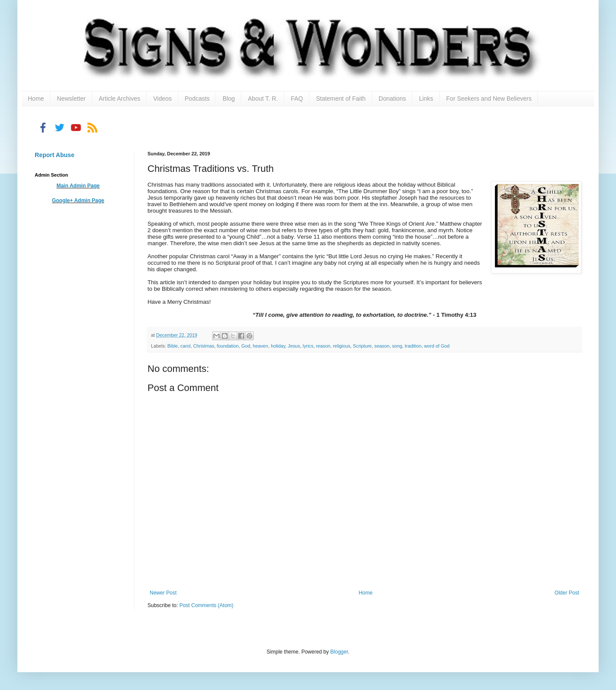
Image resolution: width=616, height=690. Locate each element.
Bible (173, 346)
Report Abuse (54, 155)
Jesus (294, 346)
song (397, 346)
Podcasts (197, 99)
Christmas (204, 346)
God (246, 346)
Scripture (362, 346)
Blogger (339, 652)
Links (426, 99)
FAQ (297, 99)
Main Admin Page (78, 186)
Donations (392, 99)
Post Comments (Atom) (206, 605)
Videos (162, 99)
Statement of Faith (341, 99)
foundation (228, 346)
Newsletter (71, 99)
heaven (260, 346)
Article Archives (120, 99)
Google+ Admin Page (78, 200)
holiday (278, 346)
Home (36, 99)
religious (341, 346)
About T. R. (263, 99)
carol (185, 346)
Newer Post (163, 593)
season (382, 346)
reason (323, 346)
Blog (229, 99)
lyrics (308, 346)
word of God (437, 346)
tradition (413, 346)
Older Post (567, 593)
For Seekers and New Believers (489, 99)
